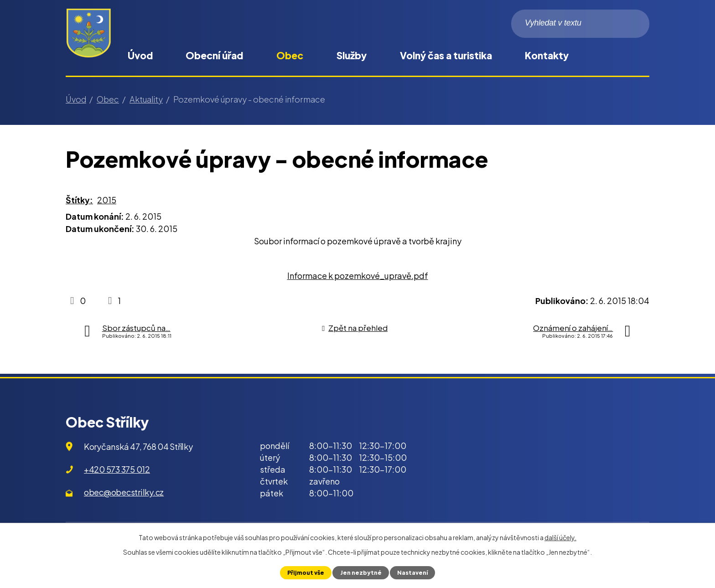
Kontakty (547, 55)
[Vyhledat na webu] (580, 24)
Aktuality (146, 99)
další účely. (560, 537)
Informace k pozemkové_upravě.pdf (358, 276)
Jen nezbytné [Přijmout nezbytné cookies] (360, 573)
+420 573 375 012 (117, 469)
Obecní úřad (214, 55)
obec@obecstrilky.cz (124, 492)
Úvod (140, 55)
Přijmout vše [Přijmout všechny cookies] (306, 573)
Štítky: (79, 200)
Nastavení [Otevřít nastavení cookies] (412, 573)
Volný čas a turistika (446, 55)
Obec (290, 55)
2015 (107, 200)
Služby (352, 55)
